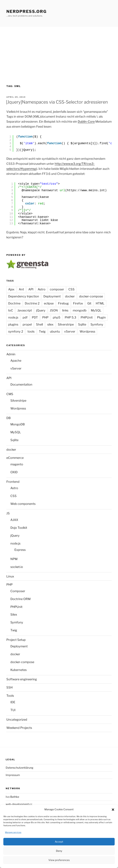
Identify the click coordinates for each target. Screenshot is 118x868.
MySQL (96, 310)
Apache (16, 361)
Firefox (78, 303)
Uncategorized (17, 720)
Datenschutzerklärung (20, 768)
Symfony (97, 324)
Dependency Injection (24, 296)
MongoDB (18, 424)
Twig (42, 331)
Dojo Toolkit (19, 528)
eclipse (49, 303)
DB (9, 418)
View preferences (59, 860)
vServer (70, 331)
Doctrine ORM (20, 599)
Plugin (101, 317)
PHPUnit (87, 317)
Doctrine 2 (32, 303)
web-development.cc (19, 804)
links (65, 310)
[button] (113, 810)
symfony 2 (16, 331)
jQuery (41, 310)
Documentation (21, 384)
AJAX (14, 520)
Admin (11, 354)
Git (89, 303)
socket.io (17, 567)
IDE (13, 702)
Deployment (52, 296)
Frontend (13, 482)
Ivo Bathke (12, 797)
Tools (10, 696)
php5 (57, 317)
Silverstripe (66, 324)
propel (27, 324)
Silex (14, 614)
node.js (13, 317)
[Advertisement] (59, 52)
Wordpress (87, 331)
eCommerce (15, 458)
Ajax (11, 289)
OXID (14, 472)
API (31, 289)
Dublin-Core (86, 122)
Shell (39, 324)
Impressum (13, 775)
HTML (100, 303)
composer (57, 289)
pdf (25, 317)
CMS (10, 394)
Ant (21, 289)
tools (31, 331)
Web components (23, 504)
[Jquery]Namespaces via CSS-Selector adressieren (57, 102)
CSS (71, 289)
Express (20, 550)
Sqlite (82, 324)
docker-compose (91, 296)
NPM (14, 559)
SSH (9, 687)
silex (50, 324)
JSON (54, 310)
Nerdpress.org (26, 11)
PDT (35, 317)
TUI (13, 710)
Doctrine (14, 303)
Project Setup (16, 640)
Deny (59, 851)
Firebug (63, 303)
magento (17, 464)
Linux (10, 576)
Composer (18, 591)
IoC (11, 310)
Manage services (13, 832)
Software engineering (22, 679)
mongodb (80, 310)
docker (70, 296)
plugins (13, 324)
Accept (59, 842)
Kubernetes (19, 670)
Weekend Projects (19, 728)
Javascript (25, 310)
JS (8, 513)
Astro (42, 289)
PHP (45, 317)
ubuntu (55, 331)
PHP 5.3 (70, 317)
